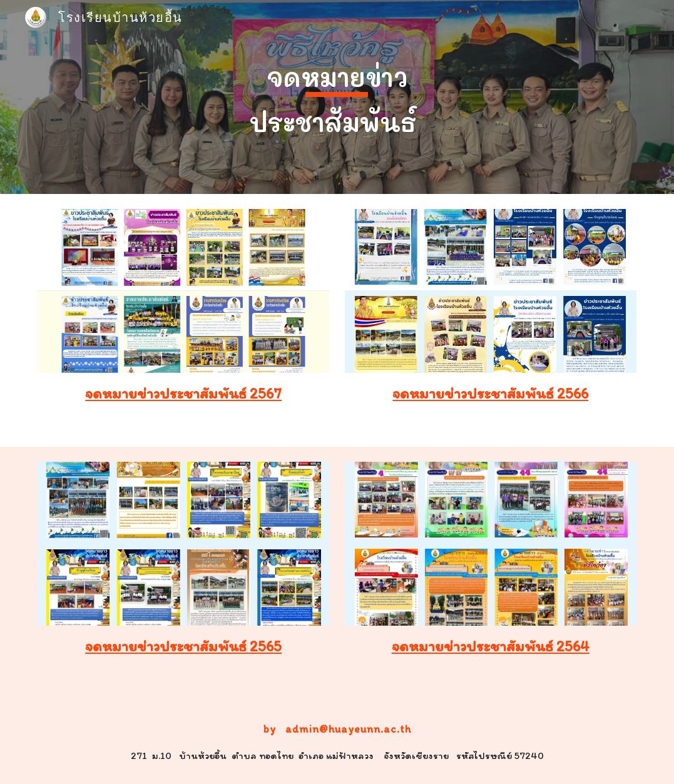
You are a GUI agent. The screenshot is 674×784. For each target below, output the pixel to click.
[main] (337, 97)
